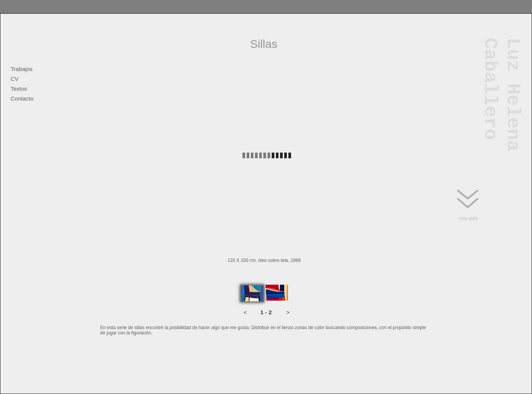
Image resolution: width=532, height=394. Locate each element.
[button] (245, 312)
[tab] (252, 293)
